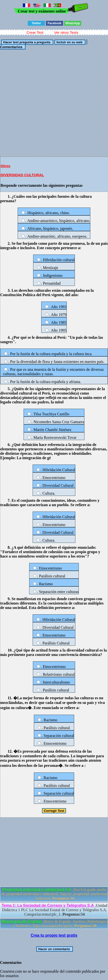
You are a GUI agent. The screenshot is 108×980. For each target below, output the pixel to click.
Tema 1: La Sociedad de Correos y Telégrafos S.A (48, 905)
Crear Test (35, 32)
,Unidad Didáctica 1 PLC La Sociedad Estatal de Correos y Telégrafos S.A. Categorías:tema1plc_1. (55, 910)
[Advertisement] (54, 103)
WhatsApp (73, 23)
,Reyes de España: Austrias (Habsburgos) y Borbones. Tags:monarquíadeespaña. (54, 924)
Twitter (36, 23)
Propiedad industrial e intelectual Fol (37, 890)
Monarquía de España (21, 921)
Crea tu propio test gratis (54, 935)
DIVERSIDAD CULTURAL (22, 175)
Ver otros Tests (66, 32)
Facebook (54, 23)
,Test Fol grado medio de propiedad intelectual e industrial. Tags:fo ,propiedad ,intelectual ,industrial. (54, 894)
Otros (5, 166)
